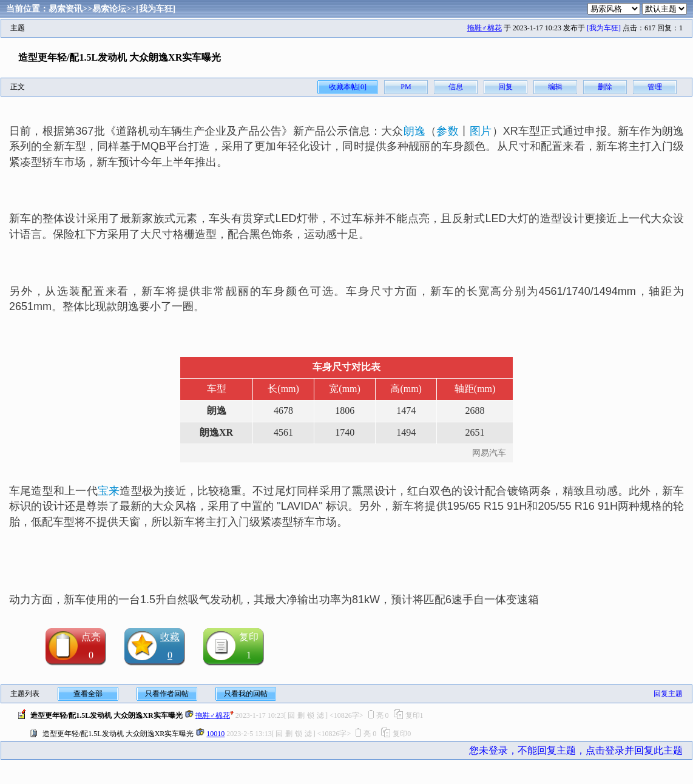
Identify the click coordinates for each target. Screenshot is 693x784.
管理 (655, 87)
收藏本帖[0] (348, 87)
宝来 (109, 491)
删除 (605, 87)
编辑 (555, 87)
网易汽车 (489, 453)
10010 (215, 734)
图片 (481, 131)
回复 (505, 87)
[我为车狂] (156, 9)
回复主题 (668, 694)
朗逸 (414, 131)
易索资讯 (66, 9)
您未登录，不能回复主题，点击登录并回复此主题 (576, 750)
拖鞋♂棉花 (485, 28)
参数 (447, 131)
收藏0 (170, 646)
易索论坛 (109, 9)
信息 (456, 87)
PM (406, 87)
